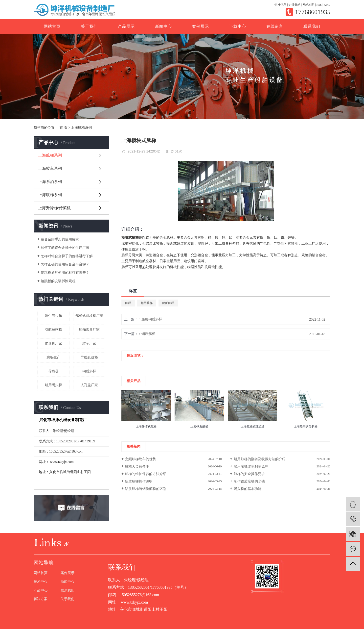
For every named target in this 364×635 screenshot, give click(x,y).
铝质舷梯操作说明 (139, 481)
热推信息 (280, 5)
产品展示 (126, 26)
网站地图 (308, 5)
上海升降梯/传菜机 (54, 208)
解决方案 (41, 599)
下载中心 (238, 26)
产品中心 (41, 590)
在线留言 (275, 26)
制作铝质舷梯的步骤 (249, 481)
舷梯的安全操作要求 (249, 474)
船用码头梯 (53, 385)
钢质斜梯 (89, 371)
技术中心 (41, 582)
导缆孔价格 (89, 357)
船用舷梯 (147, 303)
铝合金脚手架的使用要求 (60, 239)
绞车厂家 (89, 343)
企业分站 (295, 5)
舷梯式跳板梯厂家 (89, 316)
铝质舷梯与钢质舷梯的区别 (146, 489)
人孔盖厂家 (89, 385)
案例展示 (201, 26)
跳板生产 (53, 357)
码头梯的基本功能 (248, 489)
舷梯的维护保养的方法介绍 (146, 474)
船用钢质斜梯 (152, 319)
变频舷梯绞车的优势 (140, 459)
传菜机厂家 (53, 343)
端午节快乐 (53, 316)
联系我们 (312, 26)
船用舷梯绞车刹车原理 (251, 467)
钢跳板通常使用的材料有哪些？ (65, 273)
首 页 (64, 128)
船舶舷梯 (168, 303)
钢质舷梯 (148, 334)
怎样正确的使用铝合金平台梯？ (65, 264)
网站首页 (52, 26)
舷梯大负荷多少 (137, 467)
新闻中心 (163, 26)
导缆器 (53, 371)
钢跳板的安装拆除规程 (58, 281)
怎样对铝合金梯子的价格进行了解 (67, 256)
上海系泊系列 (50, 182)
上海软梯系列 (50, 195)
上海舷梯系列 (81, 128)
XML (327, 5)
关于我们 (89, 26)
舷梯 (128, 303)
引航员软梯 (53, 330)
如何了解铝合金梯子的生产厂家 (65, 248)
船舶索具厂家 (89, 330)
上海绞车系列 (50, 168)
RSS (319, 5)
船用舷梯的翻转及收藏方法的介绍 (260, 459)
